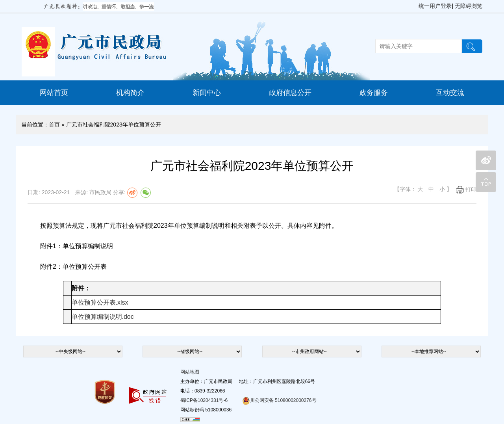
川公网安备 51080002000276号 (279, 400)
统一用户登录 (435, 6)
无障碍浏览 (469, 6)
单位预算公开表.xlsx (100, 302)
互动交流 (450, 93)
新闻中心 (207, 93)
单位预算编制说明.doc (103, 317)
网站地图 (190, 372)
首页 (54, 125)
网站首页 (54, 93)
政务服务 (374, 93)
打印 (466, 190)
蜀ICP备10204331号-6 (204, 400)
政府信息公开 (290, 93)
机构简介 (130, 93)
